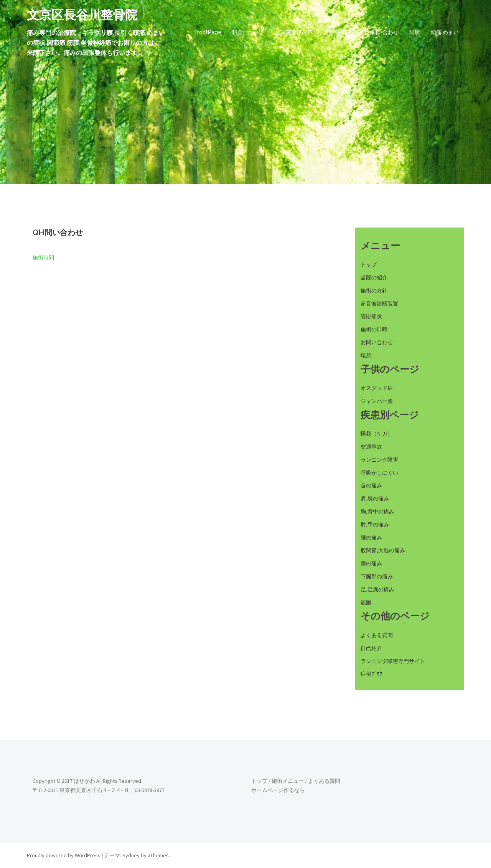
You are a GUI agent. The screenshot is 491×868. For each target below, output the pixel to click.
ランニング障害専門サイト (393, 661)
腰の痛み (371, 538)
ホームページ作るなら (278, 790)
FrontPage (208, 32)
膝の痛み (371, 563)
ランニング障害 (379, 460)
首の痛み (371, 485)
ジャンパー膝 (377, 401)
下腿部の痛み (377, 576)
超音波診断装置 (379, 304)
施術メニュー (288, 781)
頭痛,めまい (445, 32)
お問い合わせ (382, 32)
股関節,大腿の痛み (383, 550)
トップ (369, 264)
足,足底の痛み (377, 589)
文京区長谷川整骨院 (82, 15)
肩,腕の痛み (375, 498)
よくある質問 (339, 32)
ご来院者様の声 (294, 32)
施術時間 (43, 257)
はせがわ (84, 781)
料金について (248, 32)
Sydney (131, 855)
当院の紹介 (374, 277)
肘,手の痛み (375, 525)
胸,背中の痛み (377, 512)
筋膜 (366, 602)
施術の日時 (374, 329)
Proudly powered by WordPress (64, 855)
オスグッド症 (377, 388)
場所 (415, 32)
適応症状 (371, 316)
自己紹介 (371, 648)
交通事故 (371, 447)
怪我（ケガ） (377, 434)
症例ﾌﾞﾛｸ (371, 674)
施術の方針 (374, 290)
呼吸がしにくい (379, 473)
